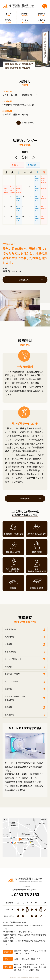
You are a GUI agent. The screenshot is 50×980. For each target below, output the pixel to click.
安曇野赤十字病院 (12, 674)
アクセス (25, 21)
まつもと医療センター (14, 659)
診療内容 (42, 15)
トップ (8, 15)
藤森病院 (8, 667)
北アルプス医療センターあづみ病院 (15, 698)
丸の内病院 (9, 637)
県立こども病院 (11, 681)
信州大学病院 (10, 629)
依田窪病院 (9, 715)
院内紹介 (8, 21)
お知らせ (42, 21)
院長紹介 (25, 15)
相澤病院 (8, 644)
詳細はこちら (25, 280)
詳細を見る (25, 498)
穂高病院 (8, 689)
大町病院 (8, 707)
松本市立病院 (10, 652)
